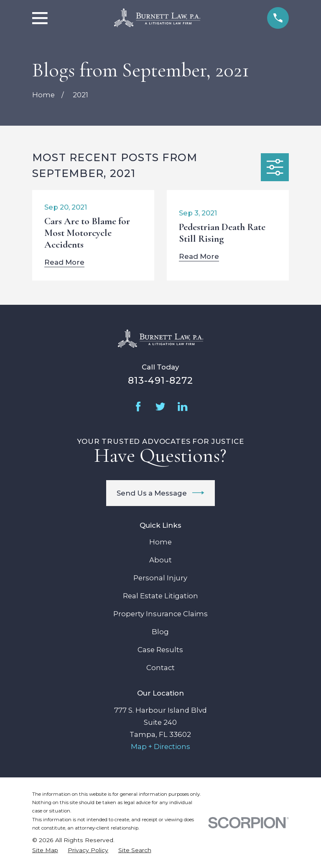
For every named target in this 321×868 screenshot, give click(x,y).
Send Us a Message (160, 493)
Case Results (160, 650)
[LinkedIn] (182, 406)
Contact (160, 668)
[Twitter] (160, 406)
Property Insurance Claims (160, 614)
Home (160, 542)
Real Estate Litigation (160, 596)
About (160, 560)
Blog (160, 632)
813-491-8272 (160, 380)
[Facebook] (138, 406)
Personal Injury (160, 578)
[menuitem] (45, 850)
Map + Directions (160, 747)
